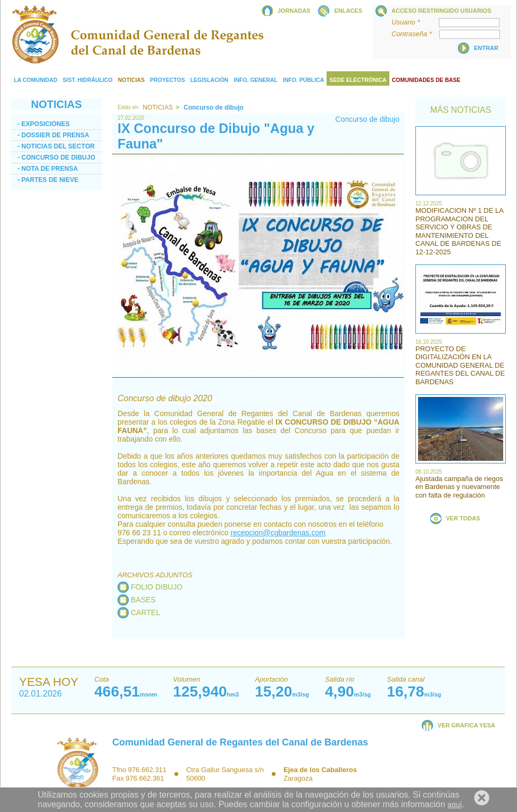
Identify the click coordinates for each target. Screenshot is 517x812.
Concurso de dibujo (367, 119)
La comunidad (36, 80)
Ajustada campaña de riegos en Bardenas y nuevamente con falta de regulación (459, 487)
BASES (143, 600)
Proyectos (168, 80)
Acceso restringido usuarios (441, 11)
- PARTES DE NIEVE (48, 180)
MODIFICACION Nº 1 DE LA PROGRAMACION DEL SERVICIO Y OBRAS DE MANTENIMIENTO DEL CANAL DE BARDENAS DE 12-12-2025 (459, 231)
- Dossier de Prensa (53, 135)
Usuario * (414, 22)
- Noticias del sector (56, 146)
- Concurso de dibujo (56, 158)
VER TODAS (463, 518)
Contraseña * (415, 34)
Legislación (210, 80)
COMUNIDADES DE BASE (426, 80)
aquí (455, 805)
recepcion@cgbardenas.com (278, 533)
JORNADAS (294, 11)
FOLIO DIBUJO (157, 587)
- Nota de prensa (48, 169)
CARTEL (145, 612)
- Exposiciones (44, 124)
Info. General (255, 80)
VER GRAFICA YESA (466, 725)
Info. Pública (304, 80)
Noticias (158, 107)
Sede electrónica (358, 80)
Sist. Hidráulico (88, 80)
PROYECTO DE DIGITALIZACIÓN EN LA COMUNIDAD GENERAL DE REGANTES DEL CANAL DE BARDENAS (460, 365)
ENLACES (348, 11)
